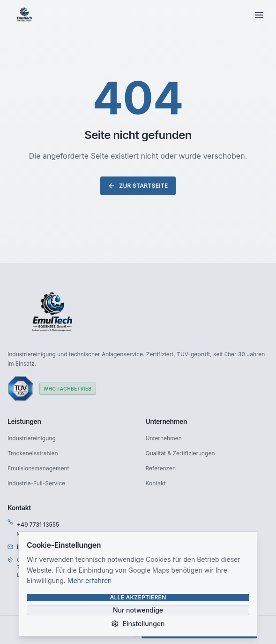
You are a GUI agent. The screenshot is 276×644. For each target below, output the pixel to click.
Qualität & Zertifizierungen (180, 453)
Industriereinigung (32, 438)
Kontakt (156, 483)
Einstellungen (138, 624)
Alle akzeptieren (138, 597)
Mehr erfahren (90, 580)
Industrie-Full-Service (36, 483)
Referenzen (161, 468)
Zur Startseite (138, 186)
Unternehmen (164, 438)
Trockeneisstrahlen (33, 453)
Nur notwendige (138, 610)
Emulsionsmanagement (38, 468)
